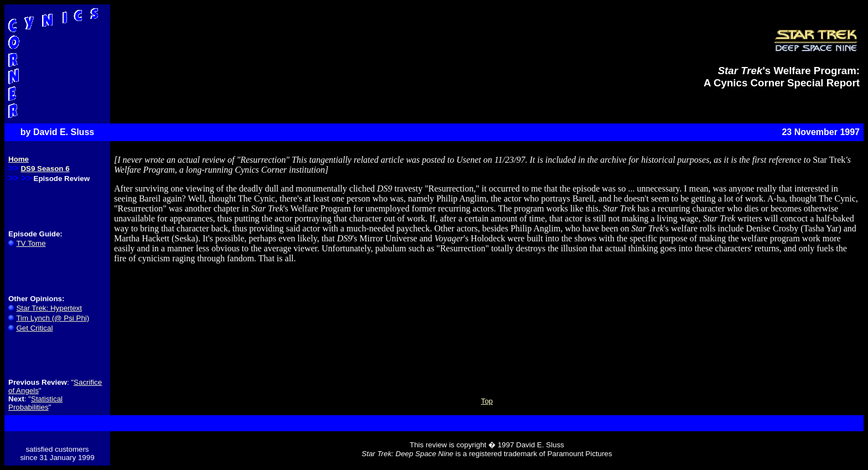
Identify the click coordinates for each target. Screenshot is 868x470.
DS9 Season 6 (45, 169)
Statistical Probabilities (35, 403)
